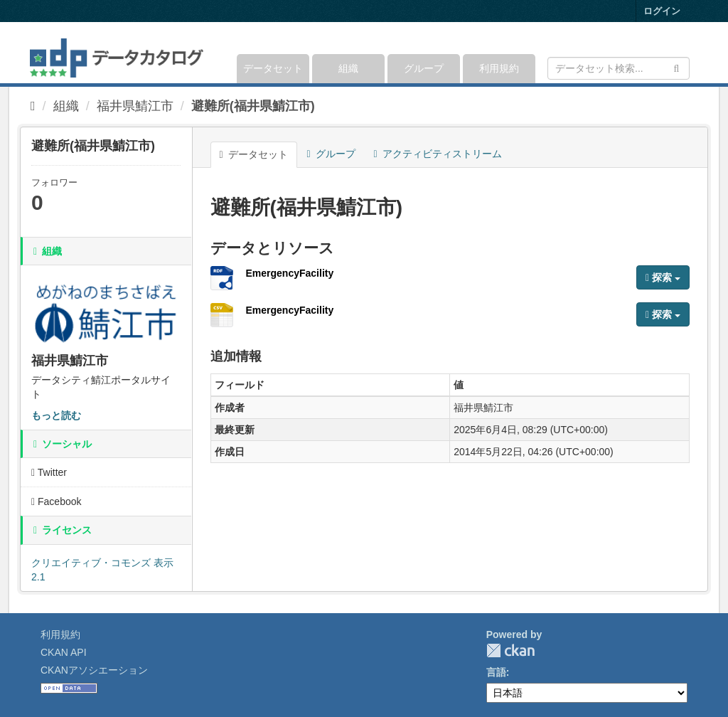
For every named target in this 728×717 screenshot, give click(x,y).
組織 (348, 68)
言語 (496, 672)
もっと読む (56, 415)
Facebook (57, 501)
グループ (424, 68)
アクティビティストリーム (438, 154)
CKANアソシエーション (94, 670)
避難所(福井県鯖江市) (253, 106)
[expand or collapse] (689, 53)
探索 (663, 277)
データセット (273, 68)
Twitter (49, 472)
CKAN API (64, 652)
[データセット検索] (619, 68)
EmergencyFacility (290, 273)
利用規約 (499, 68)
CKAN (510, 650)
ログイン (662, 11)
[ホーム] (33, 106)
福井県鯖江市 (135, 106)
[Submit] (676, 67)
